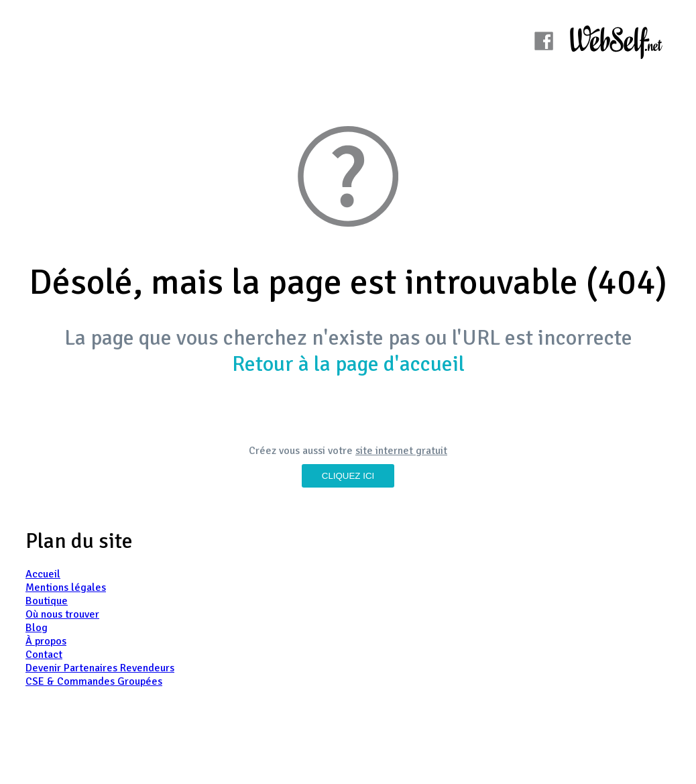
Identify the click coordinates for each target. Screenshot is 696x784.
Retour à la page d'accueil (348, 364)
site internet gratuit (401, 451)
